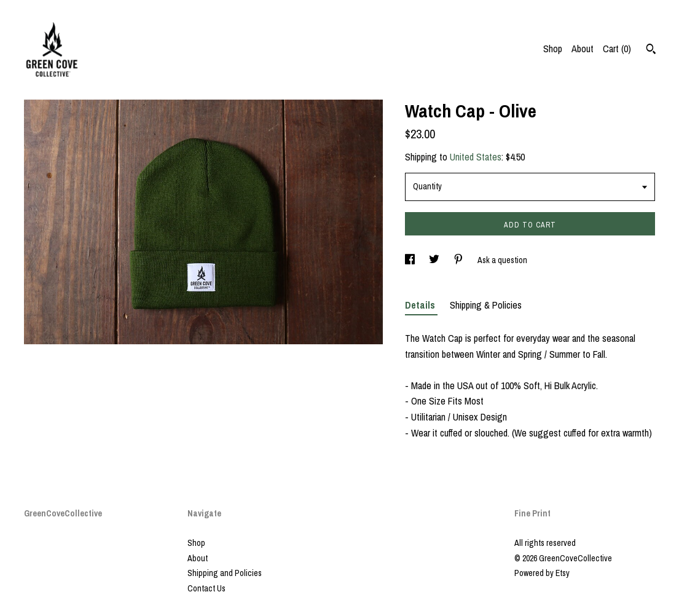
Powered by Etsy (542, 573)
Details (421, 305)
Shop (553, 49)
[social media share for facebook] (411, 260)
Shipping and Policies (225, 573)
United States (476, 157)
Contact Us (206, 588)
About (583, 49)
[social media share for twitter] (435, 260)
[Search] (651, 50)
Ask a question (502, 260)
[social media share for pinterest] (459, 260)
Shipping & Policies (486, 305)
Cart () (617, 49)
